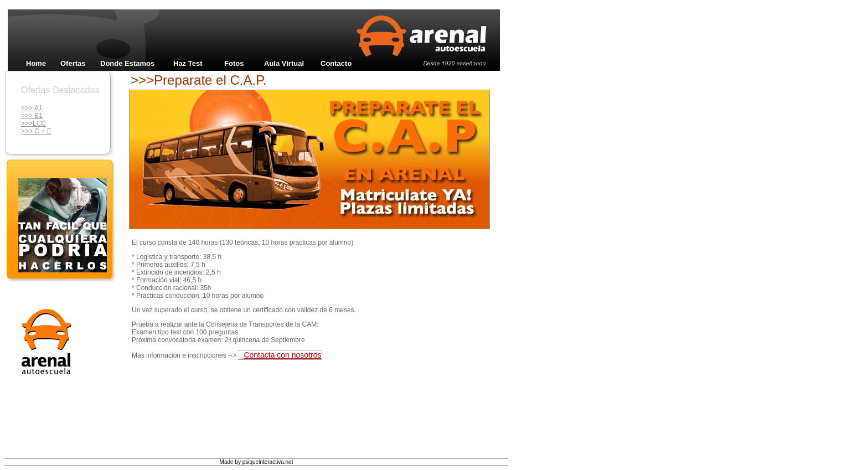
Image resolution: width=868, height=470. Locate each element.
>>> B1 (32, 116)
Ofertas (73, 63)
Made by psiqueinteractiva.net (257, 462)
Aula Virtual (284, 63)
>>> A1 (32, 108)
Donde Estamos (127, 63)
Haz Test (188, 63)
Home (36, 63)
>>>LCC (33, 123)
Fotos (234, 63)
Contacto (336, 63)
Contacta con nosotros (282, 355)
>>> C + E (36, 131)
